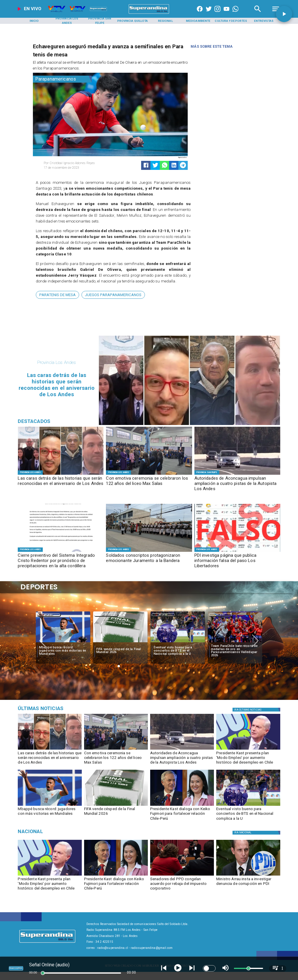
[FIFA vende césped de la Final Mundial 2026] (120, 651)
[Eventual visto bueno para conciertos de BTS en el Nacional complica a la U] (178, 651)
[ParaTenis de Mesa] (57, 295)
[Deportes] (49, 615)
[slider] (43, 973)
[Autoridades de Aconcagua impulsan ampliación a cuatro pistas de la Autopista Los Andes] (237, 484)
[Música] (60, 709)
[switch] (209, 968)
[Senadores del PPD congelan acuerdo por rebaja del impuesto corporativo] (182, 885)
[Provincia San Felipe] (100, 21)
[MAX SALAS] (149, 474)
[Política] (257, 710)
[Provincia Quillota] (133, 21)
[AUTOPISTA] (237, 474)
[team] (235, 642)
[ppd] (182, 875)
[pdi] (248, 875)
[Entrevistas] (264, 21)
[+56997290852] (235, 14)
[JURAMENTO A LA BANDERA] (149, 552)
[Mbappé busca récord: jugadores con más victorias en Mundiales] (63, 651)
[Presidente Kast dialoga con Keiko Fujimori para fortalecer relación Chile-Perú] (182, 815)
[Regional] (165, 21)
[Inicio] (34, 21)
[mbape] (63, 642)
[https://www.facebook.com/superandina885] (200, 14)
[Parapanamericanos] (62, 79)
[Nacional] (60, 832)
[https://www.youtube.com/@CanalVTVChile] (226, 14)
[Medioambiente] (198, 21)
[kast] (248, 749)
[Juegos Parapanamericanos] (113, 295)
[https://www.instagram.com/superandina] (217, 14)
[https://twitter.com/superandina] (209, 14)
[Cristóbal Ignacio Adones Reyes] (75, 163)
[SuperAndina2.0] (149, 14)
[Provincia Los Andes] (67, 21)
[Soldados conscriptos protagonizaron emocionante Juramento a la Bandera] (149, 561)
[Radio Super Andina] (258, 14)
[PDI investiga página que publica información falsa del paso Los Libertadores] (237, 561)
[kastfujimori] (182, 805)
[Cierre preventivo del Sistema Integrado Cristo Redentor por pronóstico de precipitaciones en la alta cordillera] (61, 561)
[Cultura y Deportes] (231, 21)
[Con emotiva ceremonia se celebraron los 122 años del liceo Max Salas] (149, 484)
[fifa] (120, 642)
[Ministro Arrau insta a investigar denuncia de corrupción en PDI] (248, 885)
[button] (57, 295)
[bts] (178, 642)
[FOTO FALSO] (237, 552)
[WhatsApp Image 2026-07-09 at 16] (61, 552)
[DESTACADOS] (61, 474)
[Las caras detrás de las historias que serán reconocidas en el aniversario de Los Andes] (61, 484)
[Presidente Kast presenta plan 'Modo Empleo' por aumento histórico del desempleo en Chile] (248, 759)
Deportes (49, 615)
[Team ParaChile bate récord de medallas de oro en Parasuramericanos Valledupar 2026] (235, 651)
